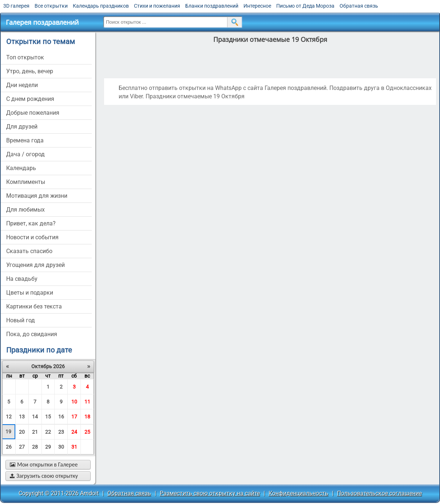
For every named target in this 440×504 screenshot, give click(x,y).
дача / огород (25, 154)
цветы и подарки (30, 293)
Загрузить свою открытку (44, 476)
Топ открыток (25, 57)
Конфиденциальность (298, 493)
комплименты (26, 182)
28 (35, 447)
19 (8, 432)
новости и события (32, 237)
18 (87, 417)
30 (61, 447)
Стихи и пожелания (157, 6)
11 (87, 402)
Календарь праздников (101, 6)
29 (48, 447)
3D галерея (16, 6)
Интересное (257, 6)
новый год (21, 320)
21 (35, 432)
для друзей (22, 127)
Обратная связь (359, 6)
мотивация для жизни (37, 196)
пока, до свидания (32, 334)
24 (74, 432)
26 (9, 447)
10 (74, 402)
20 (22, 432)
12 (9, 417)
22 (48, 432)
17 (74, 417)
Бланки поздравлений (212, 6)
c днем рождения (30, 99)
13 (22, 417)
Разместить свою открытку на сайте (210, 493)
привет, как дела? (31, 223)
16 (61, 417)
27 (22, 447)
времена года (25, 140)
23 (61, 432)
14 (35, 417)
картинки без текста (34, 306)
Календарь (21, 168)
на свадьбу (22, 279)
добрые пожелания (33, 113)
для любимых (25, 210)
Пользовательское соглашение (379, 493)
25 (87, 432)
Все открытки (51, 6)
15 (48, 417)
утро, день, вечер (30, 71)
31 (74, 447)
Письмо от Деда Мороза (305, 6)
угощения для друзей (35, 265)
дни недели (22, 85)
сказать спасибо (29, 251)
